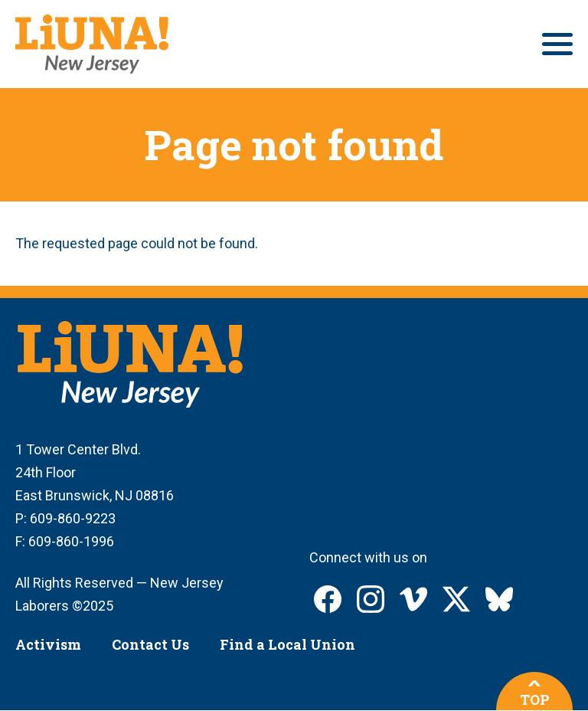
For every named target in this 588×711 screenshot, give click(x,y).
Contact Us (150, 644)
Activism (48, 644)
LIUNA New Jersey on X (456, 599)
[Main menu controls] (557, 44)
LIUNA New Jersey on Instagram (371, 599)
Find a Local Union (287, 644)
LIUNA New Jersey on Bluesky (499, 599)
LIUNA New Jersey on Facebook (328, 599)
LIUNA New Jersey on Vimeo (413, 599)
